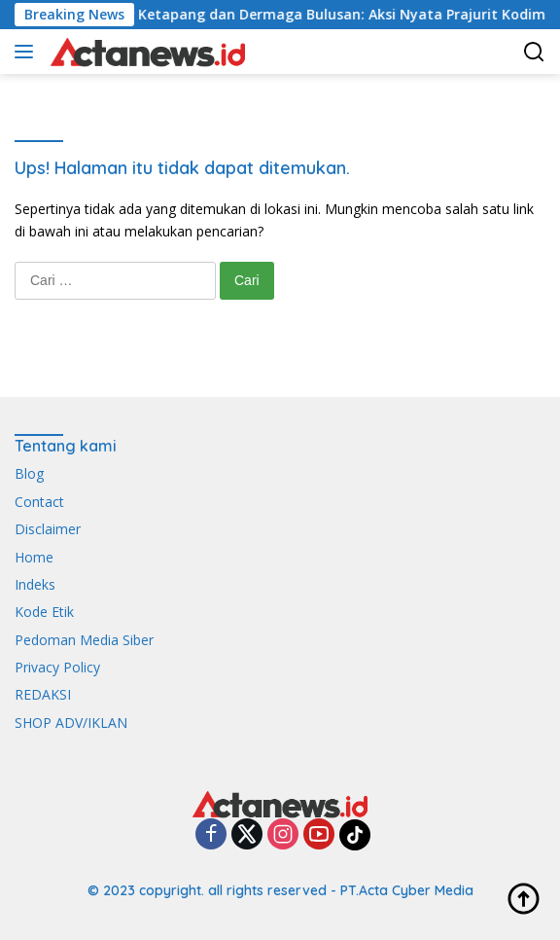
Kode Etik (44, 612)
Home (34, 557)
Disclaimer (48, 529)
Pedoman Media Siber (84, 640)
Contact (39, 502)
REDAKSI (43, 694)
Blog (29, 473)
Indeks (35, 584)
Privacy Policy (57, 667)
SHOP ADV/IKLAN (71, 723)
